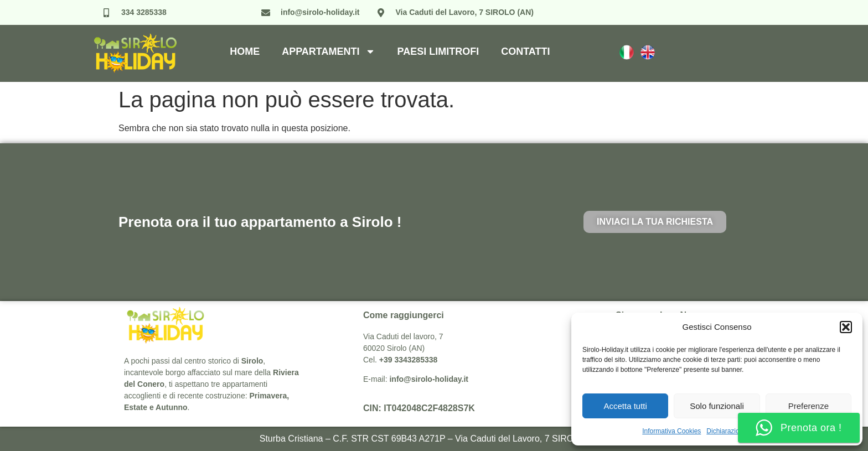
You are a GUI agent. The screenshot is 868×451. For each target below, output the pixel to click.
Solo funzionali (717, 406)
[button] (846, 327)
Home (245, 51)
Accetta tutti (625, 406)
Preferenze (808, 406)
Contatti (525, 51)
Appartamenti (328, 51)
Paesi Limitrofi (438, 51)
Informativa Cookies (671, 431)
